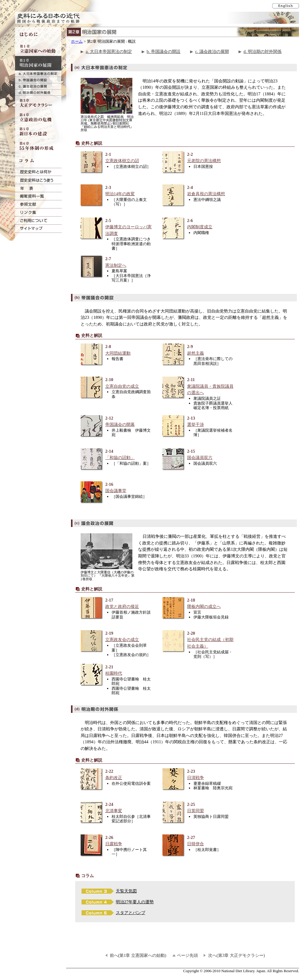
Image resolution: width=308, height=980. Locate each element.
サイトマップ (38, 229)
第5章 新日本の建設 (38, 132)
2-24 (117, 808)
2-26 (117, 841)
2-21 (117, 670)
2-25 (199, 808)
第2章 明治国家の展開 (38, 63)
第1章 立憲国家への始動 (38, 49)
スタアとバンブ (131, 913)
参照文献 (38, 204)
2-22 (117, 775)
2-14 (117, 455)
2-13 (199, 422)
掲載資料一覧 (38, 196)
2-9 (199, 350)
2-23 (199, 775)
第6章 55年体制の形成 (38, 146)
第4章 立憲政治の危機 (38, 117)
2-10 (117, 383)
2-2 (199, 158)
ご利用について (38, 221)
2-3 (117, 191)
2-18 (199, 604)
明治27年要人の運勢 (135, 902)
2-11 (199, 386)
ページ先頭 (187, 955)
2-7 (117, 262)
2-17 (117, 604)
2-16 (117, 488)
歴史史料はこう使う (38, 180)
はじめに (38, 34)
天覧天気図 (126, 891)
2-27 (199, 841)
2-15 (199, 455)
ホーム (77, 42)
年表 (38, 188)
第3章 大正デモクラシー (38, 103)
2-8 (117, 350)
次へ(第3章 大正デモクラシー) (236, 955)
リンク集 (38, 213)
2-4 (199, 191)
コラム (38, 161)
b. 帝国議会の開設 (164, 51)
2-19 (117, 637)
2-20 (199, 640)
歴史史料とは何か (38, 172)
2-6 (199, 224)
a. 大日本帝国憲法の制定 (109, 51)
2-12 (117, 422)
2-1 (117, 158)
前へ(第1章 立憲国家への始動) (138, 955)
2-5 (117, 227)
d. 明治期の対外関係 (263, 51)
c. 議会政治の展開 (212, 51)
